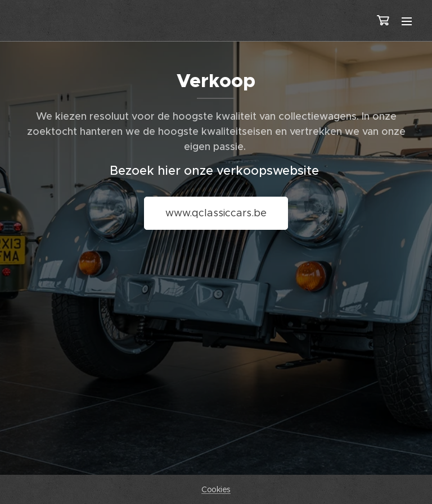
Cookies (216, 489)
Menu (407, 21)
